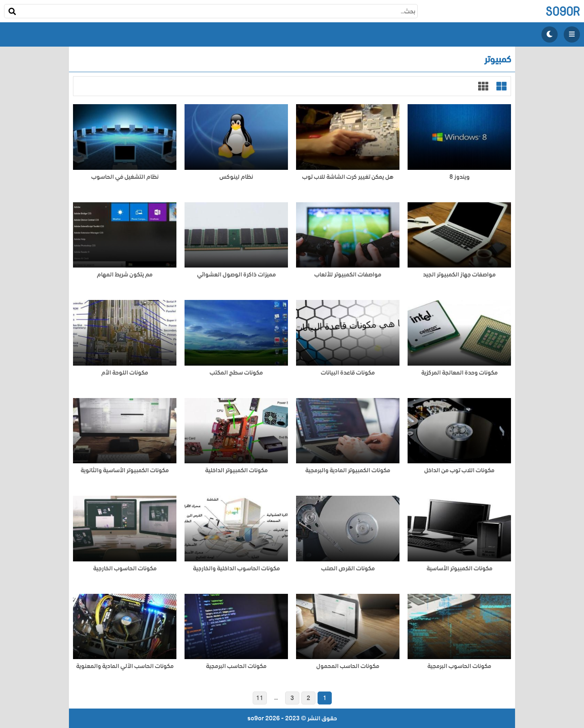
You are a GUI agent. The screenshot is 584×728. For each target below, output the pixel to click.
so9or (563, 11)
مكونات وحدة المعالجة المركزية (459, 373)
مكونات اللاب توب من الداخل (459, 470)
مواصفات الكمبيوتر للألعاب (348, 275)
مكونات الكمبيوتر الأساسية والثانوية (125, 470)
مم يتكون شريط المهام (125, 275)
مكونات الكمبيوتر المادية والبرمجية (348, 470)
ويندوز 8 (459, 177)
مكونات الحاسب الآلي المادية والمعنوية (125, 666)
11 (260, 698)
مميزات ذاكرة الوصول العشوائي (236, 275)
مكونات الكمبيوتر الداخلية (236, 470)
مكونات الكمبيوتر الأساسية (459, 568)
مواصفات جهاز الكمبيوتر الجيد (459, 275)
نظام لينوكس (236, 177)
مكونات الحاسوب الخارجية (125, 568)
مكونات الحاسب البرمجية (236, 666)
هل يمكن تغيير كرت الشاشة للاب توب (348, 177)
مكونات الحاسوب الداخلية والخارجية (236, 568)
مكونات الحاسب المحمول (348, 666)
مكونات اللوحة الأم (125, 373)
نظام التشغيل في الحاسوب (125, 177)
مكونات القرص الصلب (348, 568)
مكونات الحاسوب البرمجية (459, 666)
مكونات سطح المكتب (236, 373)
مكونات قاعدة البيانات (348, 373)
